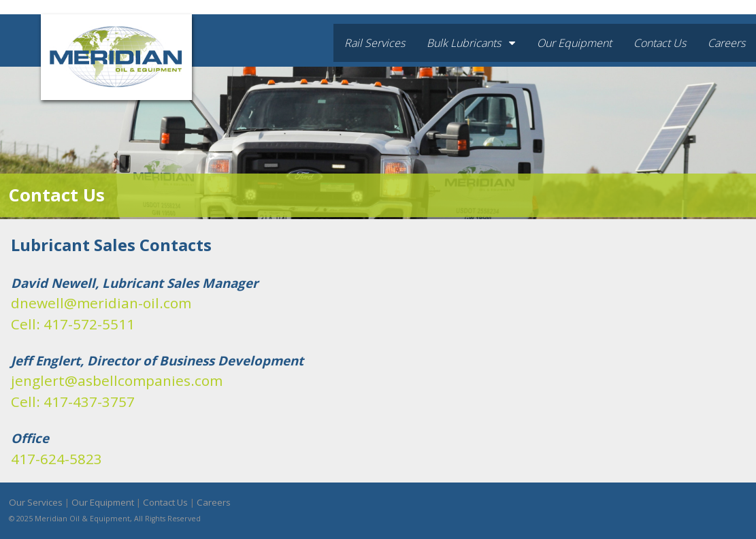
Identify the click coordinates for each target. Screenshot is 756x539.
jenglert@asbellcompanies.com (117, 380)
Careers (726, 43)
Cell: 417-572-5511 (73, 324)
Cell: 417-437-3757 (73, 402)
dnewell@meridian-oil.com (101, 303)
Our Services (36, 502)
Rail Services (375, 43)
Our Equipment (574, 43)
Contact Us (660, 43)
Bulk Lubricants (471, 43)
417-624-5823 (56, 459)
